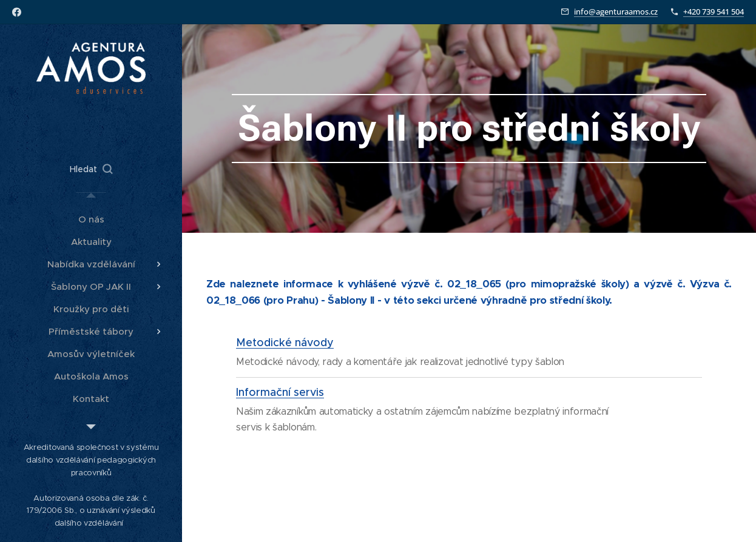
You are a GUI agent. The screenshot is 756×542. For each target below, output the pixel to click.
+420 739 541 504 (714, 12)
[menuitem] (91, 219)
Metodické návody (285, 343)
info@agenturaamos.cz (616, 12)
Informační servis (280, 392)
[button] (91, 169)
